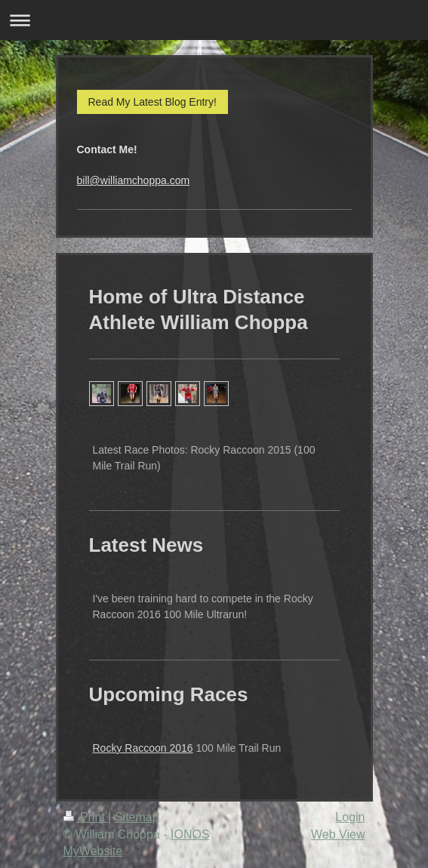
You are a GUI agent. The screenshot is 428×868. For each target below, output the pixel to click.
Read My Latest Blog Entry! (152, 102)
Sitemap (137, 817)
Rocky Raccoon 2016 (143, 748)
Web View (338, 834)
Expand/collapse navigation (214, 20)
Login (350, 817)
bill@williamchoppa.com (134, 180)
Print (86, 817)
